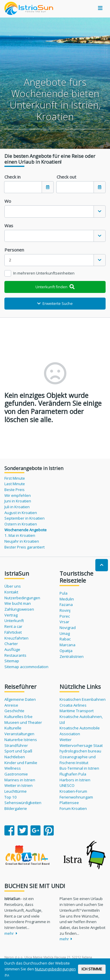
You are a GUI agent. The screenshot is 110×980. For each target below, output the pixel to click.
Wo (8, 201)
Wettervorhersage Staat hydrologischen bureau (81, 748)
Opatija (66, 651)
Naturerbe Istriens (21, 740)
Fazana (66, 605)
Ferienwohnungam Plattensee (76, 800)
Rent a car (13, 626)
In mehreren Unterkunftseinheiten (44, 273)
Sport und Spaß (18, 751)
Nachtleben (15, 757)
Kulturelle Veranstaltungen (19, 731)
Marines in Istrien (20, 780)
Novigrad (68, 628)
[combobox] (55, 211)
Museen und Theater (23, 722)
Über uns (13, 586)
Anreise (11, 705)
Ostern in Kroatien (21, 524)
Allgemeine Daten (20, 699)
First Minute (15, 478)
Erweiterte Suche (55, 303)
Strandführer (16, 745)
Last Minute (15, 484)
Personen (14, 250)
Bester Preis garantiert (24, 547)
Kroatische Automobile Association (80, 731)
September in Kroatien (24, 518)
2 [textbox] (10, 260)
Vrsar (64, 622)
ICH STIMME (92, 969)
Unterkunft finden (55, 287)
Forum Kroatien (73, 808)
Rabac (65, 639)
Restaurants (15, 655)
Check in (12, 177)
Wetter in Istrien (18, 785)
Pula (64, 593)
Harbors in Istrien (75, 780)
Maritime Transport (77, 711)
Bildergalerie (16, 808)
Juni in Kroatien (18, 501)
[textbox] (49, 211)
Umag (65, 633)
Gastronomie (16, 774)
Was (9, 226)
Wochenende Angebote (26, 530)
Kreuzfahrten (16, 638)
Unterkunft (14, 621)
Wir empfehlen (18, 495)
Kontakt (11, 592)
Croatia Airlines (73, 705)
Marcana (67, 645)
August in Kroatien (21, 513)
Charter (11, 644)
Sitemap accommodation (26, 667)
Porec (65, 616)
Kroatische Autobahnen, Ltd (81, 719)
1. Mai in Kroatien (20, 535)
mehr (11, 933)
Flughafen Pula (73, 774)
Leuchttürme (16, 791)
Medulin (67, 599)
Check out (66, 177)
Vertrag (11, 615)
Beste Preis (15, 490)
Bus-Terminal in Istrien (79, 768)
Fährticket (13, 632)
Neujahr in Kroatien (22, 541)
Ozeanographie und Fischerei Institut (78, 760)
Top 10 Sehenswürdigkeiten (23, 800)
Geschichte (14, 711)
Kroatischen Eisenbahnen (83, 699)
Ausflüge (12, 649)
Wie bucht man (18, 603)
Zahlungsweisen (19, 609)
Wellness (13, 768)
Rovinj (65, 610)
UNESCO (67, 785)
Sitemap (12, 661)
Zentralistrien (72, 656)
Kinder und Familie (21, 763)
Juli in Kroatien (17, 507)
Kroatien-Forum (73, 791)
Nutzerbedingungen (22, 598)
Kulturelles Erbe (18, 717)
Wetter (66, 740)
